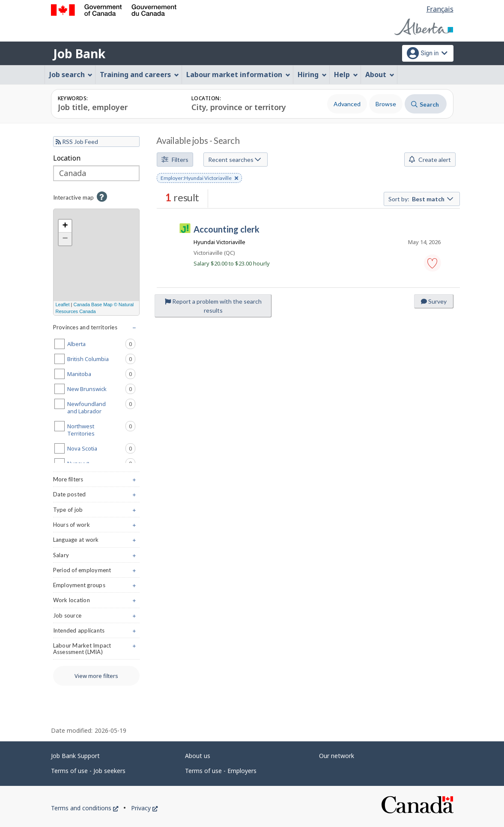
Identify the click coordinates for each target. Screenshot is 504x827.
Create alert (430, 160)
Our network (337, 756)
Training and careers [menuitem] (139, 75)
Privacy (144, 808)
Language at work (97, 542)
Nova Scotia (101, 448)
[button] (432, 263)
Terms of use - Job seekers (88, 771)
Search (425, 104)
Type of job (97, 512)
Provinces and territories (97, 329)
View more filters (96, 676)
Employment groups (97, 587)
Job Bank (79, 54)
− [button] (65, 239)
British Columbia (101, 359)
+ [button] (65, 226)
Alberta (101, 344)
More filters (97, 481)
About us (198, 756)
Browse (386, 104)
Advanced (347, 104)
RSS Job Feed (77, 142)
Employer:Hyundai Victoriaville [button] (199, 179)
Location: (206, 98)
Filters (175, 160)
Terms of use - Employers (221, 771)
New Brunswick (101, 389)
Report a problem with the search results (213, 306)
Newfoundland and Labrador (101, 407)
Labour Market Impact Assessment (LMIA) (97, 651)
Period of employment (97, 572)
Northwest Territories (101, 429)
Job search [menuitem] (71, 75)
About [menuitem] (380, 75)
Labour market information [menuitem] (238, 75)
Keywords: (73, 98)
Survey (434, 301)
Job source (97, 617)
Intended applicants (97, 632)
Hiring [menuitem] (312, 75)
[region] (97, 262)
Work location (97, 602)
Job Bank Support (75, 756)
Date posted (97, 496)
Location (67, 158)
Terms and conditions (85, 808)
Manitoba (101, 374)
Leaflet (63, 305)
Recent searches (234, 160)
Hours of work (97, 527)
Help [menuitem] (346, 75)
